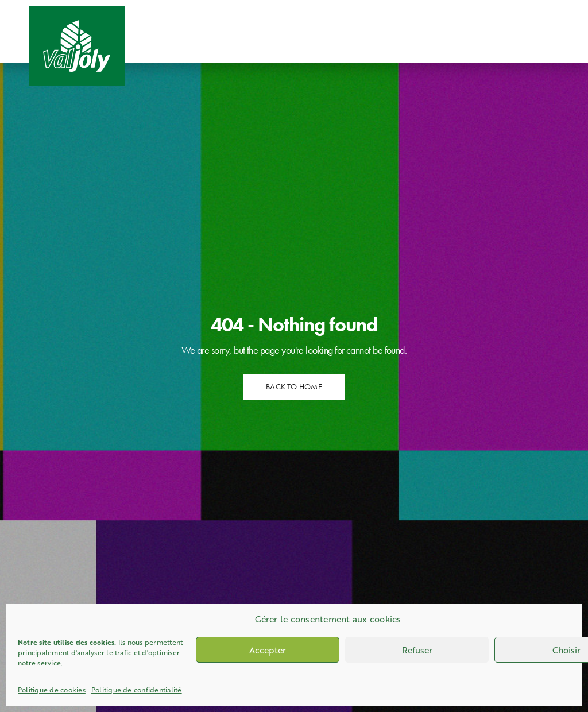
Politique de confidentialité (137, 690)
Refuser (417, 650)
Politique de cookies (52, 690)
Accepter (268, 650)
